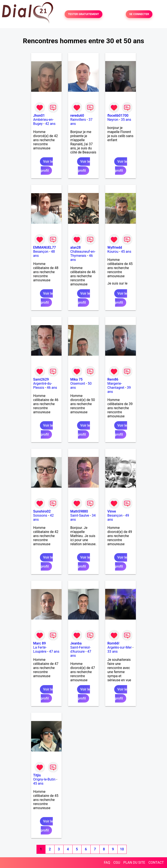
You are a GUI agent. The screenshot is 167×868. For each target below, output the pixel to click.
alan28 (75, 247)
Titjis (37, 775)
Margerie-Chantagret (116, 386)
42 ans (50, 124)
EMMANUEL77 (45, 247)
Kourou (113, 252)
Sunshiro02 (42, 511)
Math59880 (79, 511)
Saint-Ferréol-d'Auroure (80, 649)
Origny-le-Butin (44, 779)
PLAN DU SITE (134, 863)
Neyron (113, 120)
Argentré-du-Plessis (43, 386)
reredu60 (77, 116)
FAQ (107, 863)
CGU (117, 863)
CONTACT (156, 863)
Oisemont (78, 383)
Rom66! (113, 643)
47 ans (54, 651)
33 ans (112, 651)
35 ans (126, 120)
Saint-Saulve (80, 515)
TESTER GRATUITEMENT (84, 14)
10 (122, 849)
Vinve (112, 511)
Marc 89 (40, 643)
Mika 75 (76, 379)
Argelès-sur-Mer (119, 647)
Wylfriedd (115, 247)
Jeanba (76, 643)
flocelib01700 (118, 116)
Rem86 (113, 379)
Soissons (40, 515)
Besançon (41, 252)
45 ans (126, 252)
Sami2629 (41, 379)
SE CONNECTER (139, 14)
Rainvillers (78, 120)
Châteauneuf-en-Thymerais (83, 254)
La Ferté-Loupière (40, 649)
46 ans (52, 388)
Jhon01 (39, 116)
